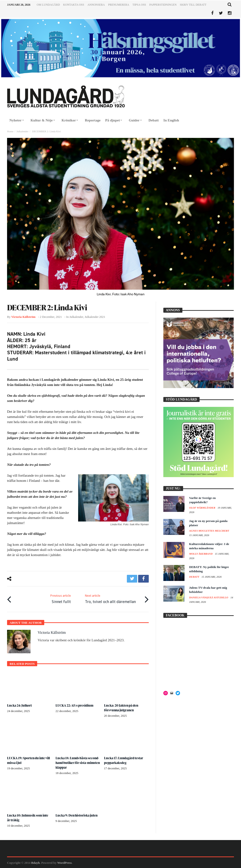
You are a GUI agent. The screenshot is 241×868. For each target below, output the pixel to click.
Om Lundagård (48, 5)
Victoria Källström (23, 317)
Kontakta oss (74, 5)
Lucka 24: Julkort (20, 705)
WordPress (64, 862)
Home (10, 131)
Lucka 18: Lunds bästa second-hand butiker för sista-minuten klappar (78, 762)
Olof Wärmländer (203, 508)
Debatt (195, 577)
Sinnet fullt (61, 599)
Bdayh (36, 862)
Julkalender (22, 131)
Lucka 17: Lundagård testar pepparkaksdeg (124, 760)
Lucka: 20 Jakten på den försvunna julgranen (121, 708)
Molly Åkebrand (201, 554)
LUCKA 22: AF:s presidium (74, 705)
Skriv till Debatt (193, 5)
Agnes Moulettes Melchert (209, 531)
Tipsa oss (139, 5)
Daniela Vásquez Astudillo (209, 597)
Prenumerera (118, 5)
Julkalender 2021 (95, 317)
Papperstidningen (163, 5)
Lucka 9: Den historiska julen (77, 815)
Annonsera (96, 5)
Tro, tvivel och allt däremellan (110, 599)
